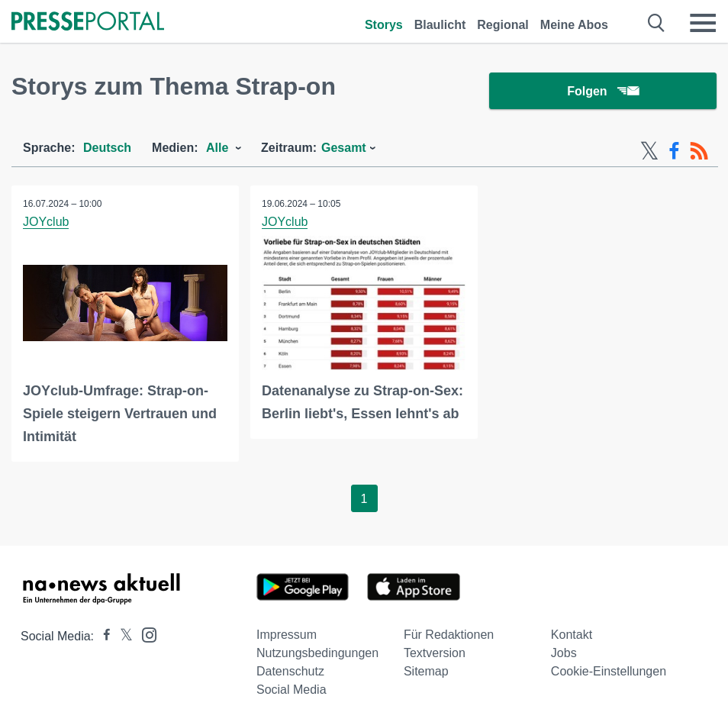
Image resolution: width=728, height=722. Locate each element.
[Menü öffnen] (703, 23)
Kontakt (572, 635)
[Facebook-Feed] (674, 151)
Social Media (292, 690)
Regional (503, 25)
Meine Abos (574, 25)
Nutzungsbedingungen (317, 653)
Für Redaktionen (449, 635)
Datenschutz (290, 671)
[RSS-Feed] (699, 151)
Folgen (602, 91)
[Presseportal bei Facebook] (102, 636)
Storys (384, 25)
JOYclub (46, 222)
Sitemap (426, 671)
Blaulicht (440, 25)
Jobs (564, 653)
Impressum (287, 635)
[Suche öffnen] (657, 23)
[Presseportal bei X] (122, 636)
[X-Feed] (649, 151)
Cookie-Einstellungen (609, 671)
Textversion (435, 653)
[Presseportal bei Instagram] (145, 634)
